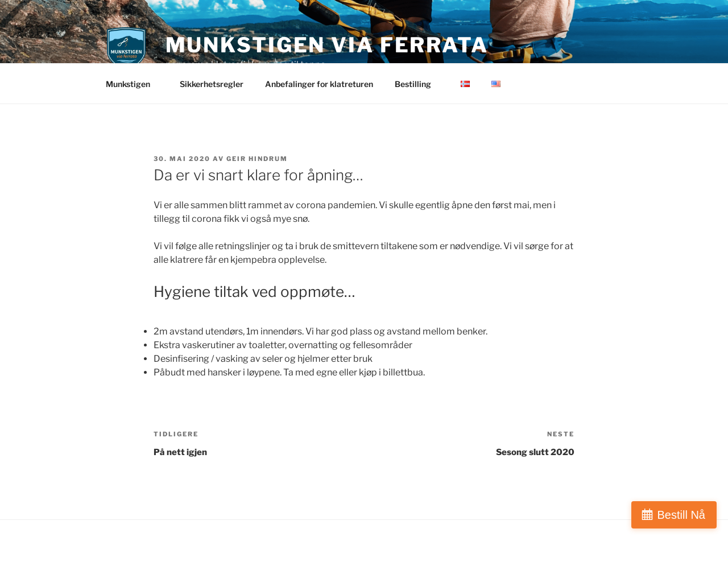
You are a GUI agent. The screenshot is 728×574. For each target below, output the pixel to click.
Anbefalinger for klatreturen (319, 84)
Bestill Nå (681, 515)
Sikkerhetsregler (212, 84)
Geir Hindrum (257, 159)
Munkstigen (133, 84)
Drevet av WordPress (143, 547)
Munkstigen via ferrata (327, 45)
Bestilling (418, 84)
